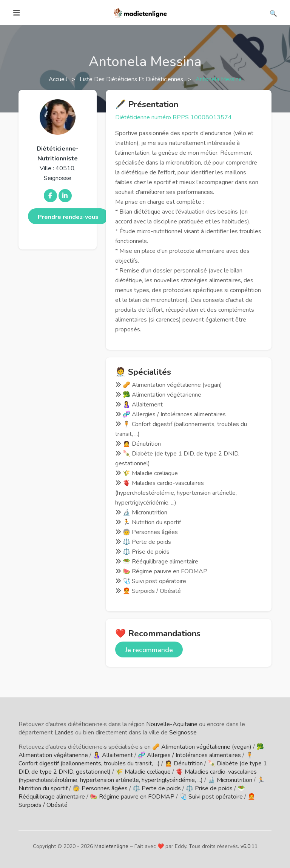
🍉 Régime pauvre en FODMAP (132, 797)
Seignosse (183, 733)
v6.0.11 (249, 846)
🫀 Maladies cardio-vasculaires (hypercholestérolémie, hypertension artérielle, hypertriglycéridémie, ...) (138, 776)
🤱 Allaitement (113, 755)
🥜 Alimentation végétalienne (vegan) (202, 747)
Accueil (59, 79)
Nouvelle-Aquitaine (172, 724)
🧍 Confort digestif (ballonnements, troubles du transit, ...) (136, 759)
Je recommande (149, 650)
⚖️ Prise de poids (209, 788)
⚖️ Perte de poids (157, 788)
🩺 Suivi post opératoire (211, 797)
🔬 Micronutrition (230, 780)
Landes (64, 733)
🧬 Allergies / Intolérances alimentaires (189, 755)
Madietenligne (111, 846)
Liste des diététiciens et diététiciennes (132, 79)
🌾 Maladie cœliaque (143, 772)
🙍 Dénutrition (184, 763)
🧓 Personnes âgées (100, 788)
